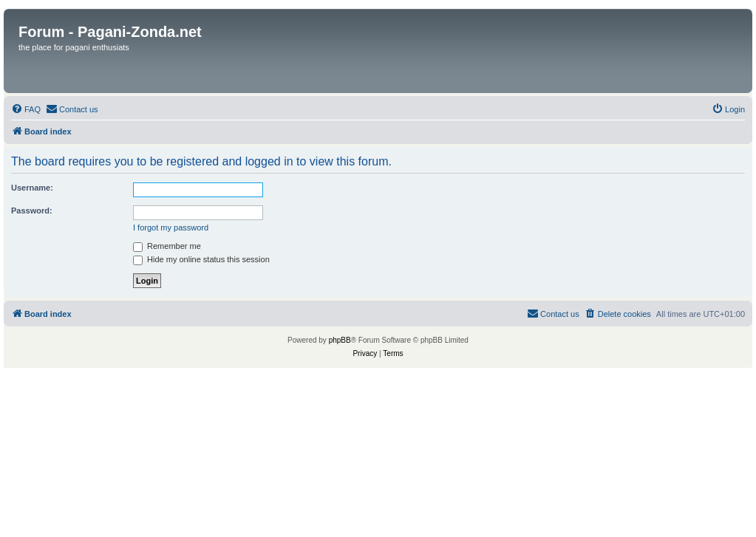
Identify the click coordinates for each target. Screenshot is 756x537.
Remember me (167, 246)
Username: (32, 188)
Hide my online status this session (201, 259)
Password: (32, 211)
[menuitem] (26, 109)
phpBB (340, 340)
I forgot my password (171, 228)
